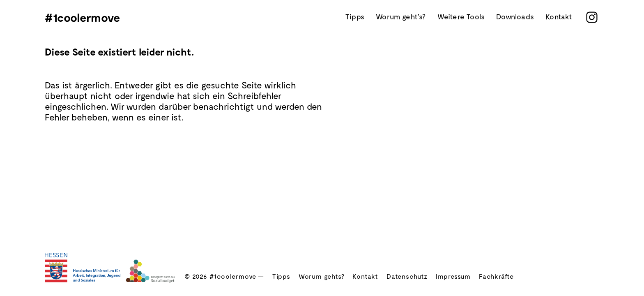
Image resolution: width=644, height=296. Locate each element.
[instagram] (592, 17)
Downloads (515, 17)
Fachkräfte (496, 276)
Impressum (453, 276)
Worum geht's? (401, 17)
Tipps (355, 17)
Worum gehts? (322, 276)
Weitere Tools (461, 17)
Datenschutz (407, 276)
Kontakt (559, 17)
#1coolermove (83, 17)
